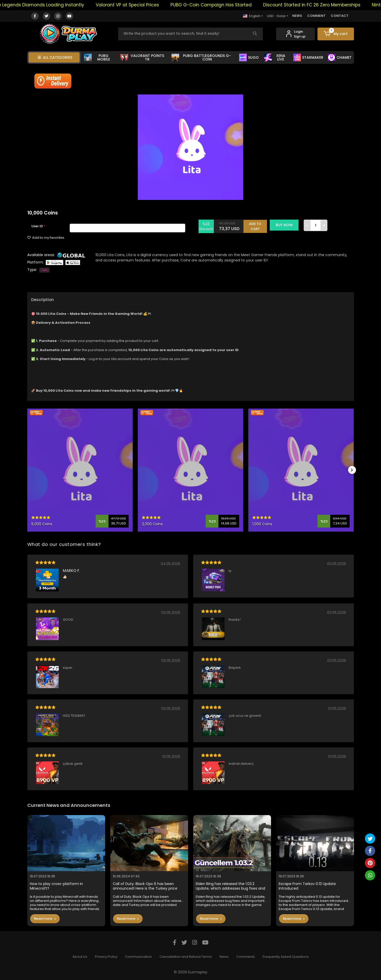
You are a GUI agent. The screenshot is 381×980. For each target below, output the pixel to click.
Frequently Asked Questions (286, 957)
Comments (246, 957)
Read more (45, 919)
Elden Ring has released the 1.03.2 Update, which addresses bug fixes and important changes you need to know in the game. (232, 886)
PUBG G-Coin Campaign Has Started (224, 5)
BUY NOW (287, 225)
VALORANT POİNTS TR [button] (142, 57)
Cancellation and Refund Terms (186, 957)
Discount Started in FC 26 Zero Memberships (324, 5)
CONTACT (340, 16)
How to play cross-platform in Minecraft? (56, 886)
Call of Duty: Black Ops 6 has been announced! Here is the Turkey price (145, 886)
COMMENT (316, 16)
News (224, 957)
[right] (354, 470)
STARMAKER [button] (308, 57)
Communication (138, 957)
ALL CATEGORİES (55, 57)
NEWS (297, 16)
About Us (80, 957)
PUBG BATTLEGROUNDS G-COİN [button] (201, 57)
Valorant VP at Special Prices (140, 5)
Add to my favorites (46, 238)
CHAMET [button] (340, 57)
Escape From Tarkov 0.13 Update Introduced (307, 886)
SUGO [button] (249, 57)
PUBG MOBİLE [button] (97, 57)
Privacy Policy (106, 957)
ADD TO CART (258, 225)
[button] (336, 34)
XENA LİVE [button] (275, 57)
